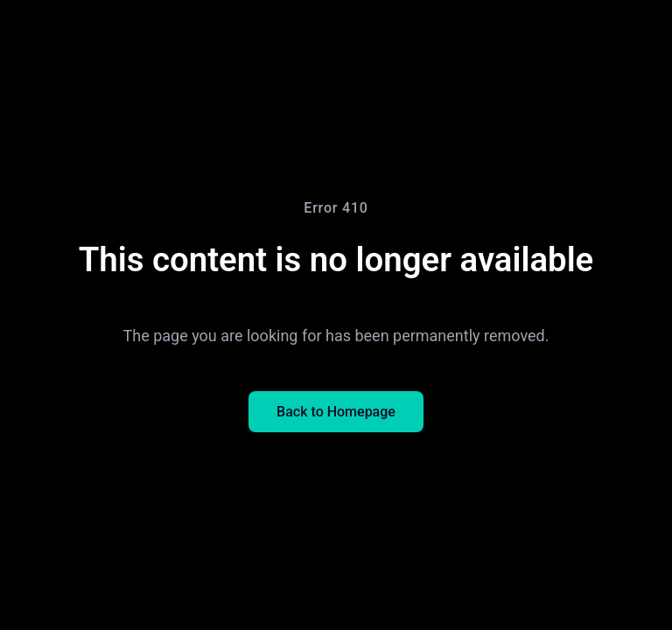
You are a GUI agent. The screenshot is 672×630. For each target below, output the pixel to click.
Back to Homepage (336, 412)
